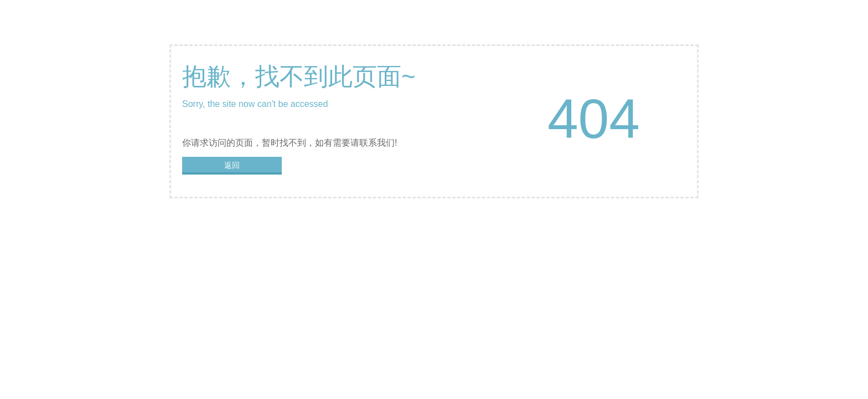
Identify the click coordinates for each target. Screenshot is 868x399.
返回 (232, 165)
